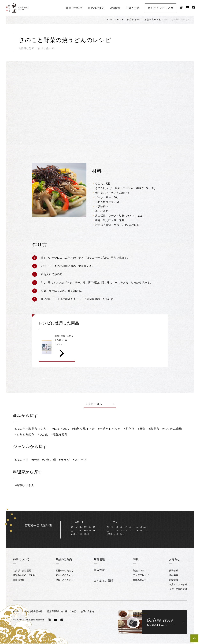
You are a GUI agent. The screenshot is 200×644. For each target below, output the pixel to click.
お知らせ (175, 560)
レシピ (121, 19)
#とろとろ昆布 (49, 435)
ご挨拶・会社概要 (22, 571)
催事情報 (174, 571)
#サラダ (67, 460)
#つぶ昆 (68, 435)
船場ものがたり (141, 580)
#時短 (36, 460)
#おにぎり (22, 460)
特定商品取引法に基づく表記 (62, 612)
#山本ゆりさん (25, 486)
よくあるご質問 (103, 581)
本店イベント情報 (178, 585)
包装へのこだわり (64, 580)
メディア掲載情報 (178, 590)
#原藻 (147, 429)
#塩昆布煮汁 (85, 435)
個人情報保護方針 (33, 612)
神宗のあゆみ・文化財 (24, 576)
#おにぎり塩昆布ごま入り (33, 429)
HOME (110, 19)
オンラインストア (160, 7)
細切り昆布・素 (153, 19)
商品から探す (134, 19)
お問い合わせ (88, 612)
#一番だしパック (114, 429)
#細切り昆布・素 (87, 429)
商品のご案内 (96, 7)
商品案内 (174, 576)
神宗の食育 (19, 580)
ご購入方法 (133, 7)
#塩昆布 (160, 429)
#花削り (135, 429)
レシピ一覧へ (100, 404)
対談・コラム (140, 571)
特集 (136, 560)
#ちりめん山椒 (25, 435)
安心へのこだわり (64, 576)
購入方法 (99, 570)
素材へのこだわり (64, 571)
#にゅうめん (63, 429)
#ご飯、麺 (51, 460)
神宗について (74, 7)
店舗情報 (115, 7)
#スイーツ (83, 460)
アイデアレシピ (141, 576)
